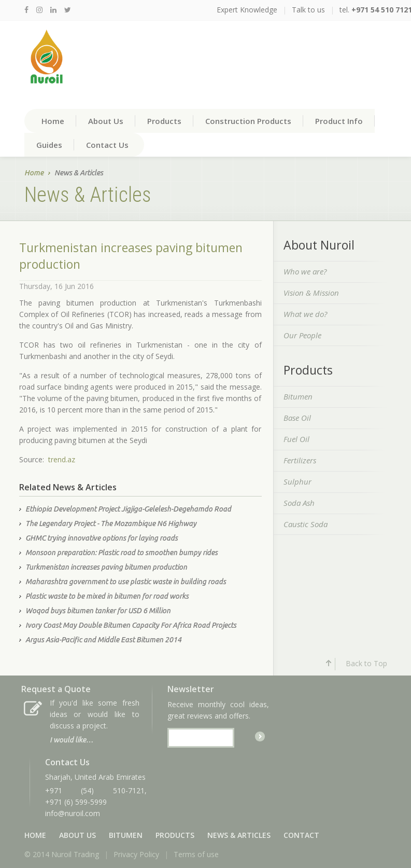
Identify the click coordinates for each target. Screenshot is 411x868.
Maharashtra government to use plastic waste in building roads (126, 582)
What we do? (305, 314)
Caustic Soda (306, 524)
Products (164, 121)
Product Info (339, 121)
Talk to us (308, 10)
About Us (106, 121)
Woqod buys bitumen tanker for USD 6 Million (98, 611)
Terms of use (196, 854)
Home (53, 121)
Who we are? (305, 271)
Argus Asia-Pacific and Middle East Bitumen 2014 (103, 640)
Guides (49, 145)
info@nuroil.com (73, 813)
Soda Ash (299, 503)
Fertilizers (300, 460)
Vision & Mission (311, 293)
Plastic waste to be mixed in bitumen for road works (107, 596)
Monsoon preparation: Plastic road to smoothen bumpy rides (122, 553)
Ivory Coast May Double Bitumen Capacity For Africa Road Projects (131, 625)
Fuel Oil (296, 439)
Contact (301, 835)
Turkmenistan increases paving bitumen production (106, 567)
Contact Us (107, 145)
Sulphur (297, 481)
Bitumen (298, 396)
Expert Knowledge (247, 10)
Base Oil (297, 418)
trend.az (62, 459)
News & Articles (239, 835)
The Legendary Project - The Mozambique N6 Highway (111, 523)
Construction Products (248, 121)
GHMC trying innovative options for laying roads (102, 538)
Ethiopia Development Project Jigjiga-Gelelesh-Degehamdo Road (128, 509)
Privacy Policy (136, 854)
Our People (302, 335)
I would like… (72, 740)
